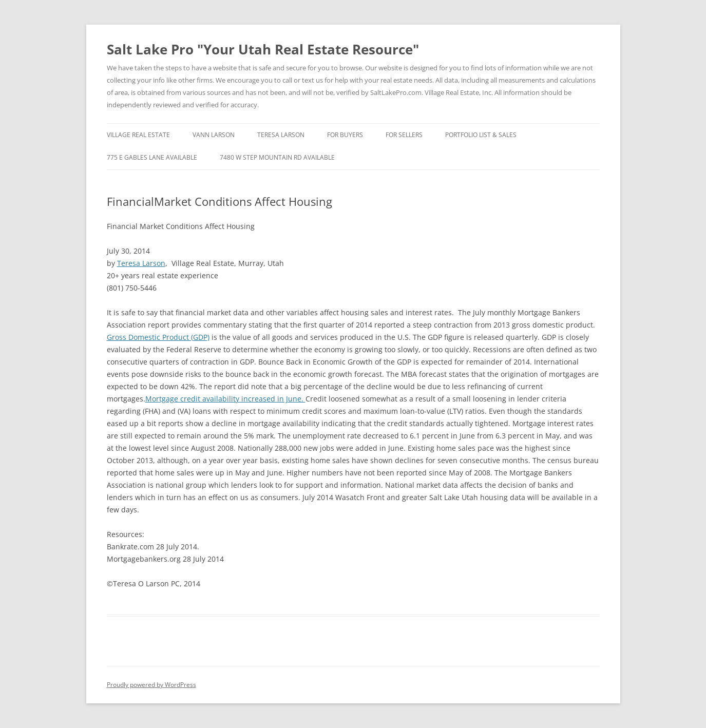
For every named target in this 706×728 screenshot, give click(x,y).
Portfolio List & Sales (481, 135)
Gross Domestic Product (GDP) (158, 337)
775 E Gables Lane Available (152, 157)
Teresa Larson (281, 135)
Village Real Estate (138, 135)
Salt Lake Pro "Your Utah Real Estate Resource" (263, 49)
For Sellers (404, 135)
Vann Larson (214, 135)
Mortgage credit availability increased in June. (225, 399)
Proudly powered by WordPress (151, 685)
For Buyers (345, 135)
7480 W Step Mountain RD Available (277, 157)
